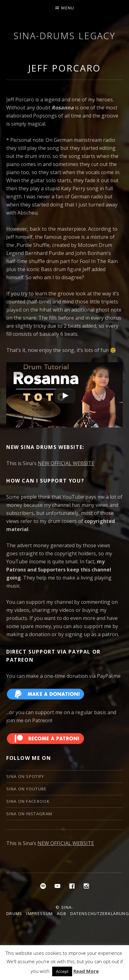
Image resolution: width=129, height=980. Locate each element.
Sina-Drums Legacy (64, 36)
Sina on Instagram (29, 814)
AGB (62, 913)
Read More (86, 971)
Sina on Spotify (25, 776)
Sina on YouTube (27, 789)
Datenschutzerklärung (100, 913)
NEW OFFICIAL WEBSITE (66, 463)
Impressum (40, 913)
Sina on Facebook (28, 801)
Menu (68, 8)
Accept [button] (62, 971)
